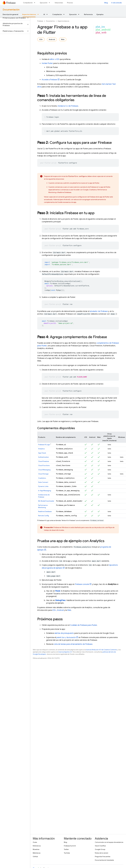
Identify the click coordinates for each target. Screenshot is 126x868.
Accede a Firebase (49, 80)
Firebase (40, 21)
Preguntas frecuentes (103, 856)
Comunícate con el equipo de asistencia (109, 842)
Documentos (50, 21)
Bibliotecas (37, 853)
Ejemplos (100, 14)
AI (44, 14)
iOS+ (41, 39)
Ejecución (44, 3)
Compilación (28, 3)
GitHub (35, 856)
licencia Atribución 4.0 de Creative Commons (101, 650)
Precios (70, 3)
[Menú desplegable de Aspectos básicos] (39, 14)
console (82, 584)
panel (66, 637)
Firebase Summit (70, 846)
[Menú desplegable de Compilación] (35, 3)
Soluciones (59, 3)
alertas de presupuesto (64, 633)
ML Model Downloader (46, 501)
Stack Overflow (100, 846)
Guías (35, 842)
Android (52, 39)
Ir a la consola (116, 3)
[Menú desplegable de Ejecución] (50, 3)
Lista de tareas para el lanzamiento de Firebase (73, 644)
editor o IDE (54, 59)
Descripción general (10, 14)
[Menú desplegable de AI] (48, 14)
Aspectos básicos (63, 21)
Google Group (100, 849)
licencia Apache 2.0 (65, 652)
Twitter (66, 849)
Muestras (36, 849)
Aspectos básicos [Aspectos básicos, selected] (29, 14)
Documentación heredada (104, 860)
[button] (13, 18)
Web (63, 39)
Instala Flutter (47, 63)
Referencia (88, 14)
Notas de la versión (102, 853)
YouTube (67, 853)
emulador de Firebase (99, 311)
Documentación (11, 10)
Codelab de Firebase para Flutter (83, 625)
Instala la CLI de (68, 106)
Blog (106, 3)
